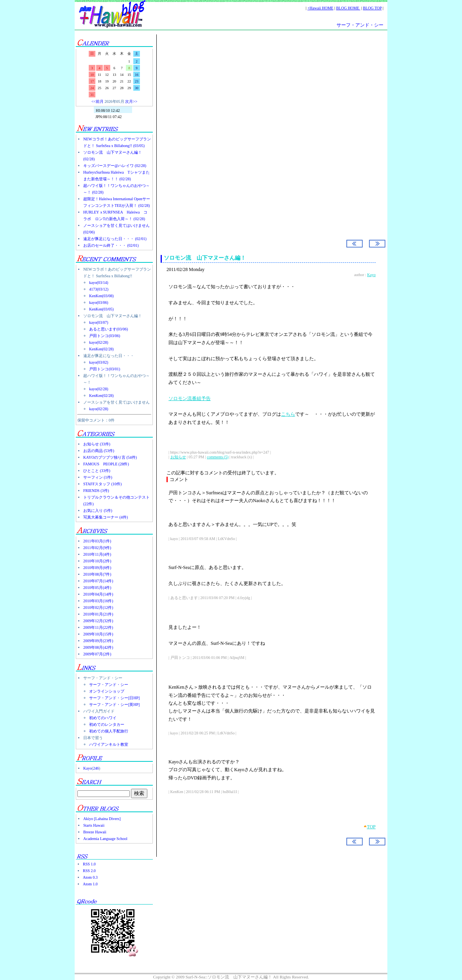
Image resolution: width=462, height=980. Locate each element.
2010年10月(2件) (97, 561)
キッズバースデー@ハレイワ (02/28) (115, 166)
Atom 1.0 (90, 884)
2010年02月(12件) (98, 608)
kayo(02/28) (99, 342)
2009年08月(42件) (98, 647)
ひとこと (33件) (97, 471)
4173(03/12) (99, 289)
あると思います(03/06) (108, 329)
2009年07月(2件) (97, 654)
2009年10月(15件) (98, 634)
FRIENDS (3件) (96, 491)
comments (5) (218, 457)
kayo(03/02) (99, 362)
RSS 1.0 (89, 864)
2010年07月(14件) (98, 581)
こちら (288, 414)
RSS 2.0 (89, 871)
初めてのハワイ (103, 718)
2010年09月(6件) (97, 568)
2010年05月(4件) (97, 588)
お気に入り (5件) (98, 511)
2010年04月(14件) (98, 594)
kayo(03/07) (99, 322)
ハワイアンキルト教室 (109, 744)
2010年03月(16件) (98, 601)
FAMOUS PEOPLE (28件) (106, 464)
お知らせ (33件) (97, 444)
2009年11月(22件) (98, 627)
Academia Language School (105, 839)
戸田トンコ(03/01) (105, 369)
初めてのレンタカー (107, 724)
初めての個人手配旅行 (109, 731)
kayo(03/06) (99, 302)
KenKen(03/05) (101, 309)
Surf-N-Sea (193, 169)
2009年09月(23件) (98, 641)
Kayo (88, 768)
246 (96, 768)
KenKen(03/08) (101, 296)
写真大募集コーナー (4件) (106, 517)
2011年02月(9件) (97, 548)
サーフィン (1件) (98, 477)
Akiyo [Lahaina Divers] (102, 819)
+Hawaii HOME (320, 8)
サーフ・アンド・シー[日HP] (114, 698)
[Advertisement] (268, 101)
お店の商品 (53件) (99, 451)
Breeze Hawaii (95, 832)
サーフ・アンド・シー (360, 25)
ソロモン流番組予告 (190, 398)
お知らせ (178, 457)
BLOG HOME (348, 8)
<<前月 (98, 101)
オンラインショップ (107, 691)
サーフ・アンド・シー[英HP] (114, 704)
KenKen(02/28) (101, 349)
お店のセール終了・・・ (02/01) (111, 245)
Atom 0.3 (90, 877)
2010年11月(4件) (97, 554)
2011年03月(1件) (97, 541)
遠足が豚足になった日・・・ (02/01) (115, 239)
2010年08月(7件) (97, 574)
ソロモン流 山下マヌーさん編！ (205, 258)
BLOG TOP (372, 8)
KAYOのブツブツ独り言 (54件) (110, 457)
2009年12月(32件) (98, 621)
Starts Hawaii (94, 825)
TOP (371, 827)
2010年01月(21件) (98, 614)
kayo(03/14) (99, 283)
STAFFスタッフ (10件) (102, 484)
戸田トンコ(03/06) (105, 336)
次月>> (131, 101)
